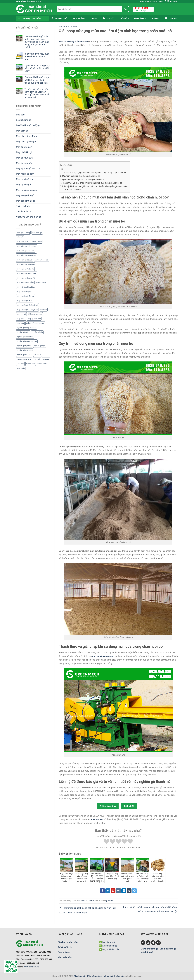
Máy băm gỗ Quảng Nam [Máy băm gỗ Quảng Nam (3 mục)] (27, 273)
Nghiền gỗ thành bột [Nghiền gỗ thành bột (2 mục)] (25, 337)
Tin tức (74, 27)
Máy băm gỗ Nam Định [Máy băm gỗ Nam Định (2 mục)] (26, 264)
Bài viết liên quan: (74, 190)
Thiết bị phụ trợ (24, 206)
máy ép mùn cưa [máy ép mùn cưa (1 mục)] (34, 319)
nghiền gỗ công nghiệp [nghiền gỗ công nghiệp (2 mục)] (35, 323)
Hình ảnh (140, 18)
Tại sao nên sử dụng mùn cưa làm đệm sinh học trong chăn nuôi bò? (94, 173)
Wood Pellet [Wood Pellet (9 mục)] (42, 364)
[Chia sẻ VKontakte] (118, 891)
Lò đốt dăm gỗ (24, 120)
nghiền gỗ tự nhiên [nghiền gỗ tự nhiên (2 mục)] (24, 346)
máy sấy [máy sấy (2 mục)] (44, 310)
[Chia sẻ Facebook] (102, 891)
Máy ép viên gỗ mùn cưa (28, 168)
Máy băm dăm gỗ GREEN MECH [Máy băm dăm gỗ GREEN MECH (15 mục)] (29, 242)
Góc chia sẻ (64, 27)
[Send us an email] (174, 1)
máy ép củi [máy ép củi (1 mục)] (21, 319)
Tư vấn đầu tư (65, 947)
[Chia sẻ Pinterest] (113, 891)
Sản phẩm (79, 18)
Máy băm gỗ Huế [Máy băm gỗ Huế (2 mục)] (41, 260)
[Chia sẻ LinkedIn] (124, 891)
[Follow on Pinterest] (153, 943)
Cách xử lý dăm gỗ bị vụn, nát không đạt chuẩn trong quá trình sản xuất (37, 80)
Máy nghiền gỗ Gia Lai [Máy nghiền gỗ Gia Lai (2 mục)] (26, 296)
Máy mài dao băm (25, 174)
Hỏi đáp (125, 18)
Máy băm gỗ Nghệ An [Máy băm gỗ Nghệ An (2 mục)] (25, 269)
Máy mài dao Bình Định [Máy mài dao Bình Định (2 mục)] (26, 287)
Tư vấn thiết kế (24, 211)
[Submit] (125, 9)
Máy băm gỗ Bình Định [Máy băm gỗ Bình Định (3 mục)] (26, 251)
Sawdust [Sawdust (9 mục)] (38, 355)
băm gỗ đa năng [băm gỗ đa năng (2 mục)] (23, 233)
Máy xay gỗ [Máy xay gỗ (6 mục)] (21, 314)
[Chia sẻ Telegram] (134, 891)
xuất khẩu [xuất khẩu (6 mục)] (21, 368)
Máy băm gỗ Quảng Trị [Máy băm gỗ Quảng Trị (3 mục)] (26, 278)
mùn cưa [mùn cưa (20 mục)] (20, 323)
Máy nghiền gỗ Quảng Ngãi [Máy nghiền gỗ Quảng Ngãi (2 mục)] (27, 305)
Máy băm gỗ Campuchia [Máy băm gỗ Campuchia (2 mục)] (26, 255)
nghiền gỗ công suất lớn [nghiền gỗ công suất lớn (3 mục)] (26, 328)
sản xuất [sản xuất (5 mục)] (37, 359)
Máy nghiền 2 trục (25, 179)
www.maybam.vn (31, 967)
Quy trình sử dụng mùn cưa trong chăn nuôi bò (84, 180)
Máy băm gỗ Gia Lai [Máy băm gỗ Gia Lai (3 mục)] (25, 260)
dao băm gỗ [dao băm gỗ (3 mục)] (37, 233)
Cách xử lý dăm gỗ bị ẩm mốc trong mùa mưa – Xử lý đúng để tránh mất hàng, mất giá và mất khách (37, 42)
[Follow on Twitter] (171, 1)
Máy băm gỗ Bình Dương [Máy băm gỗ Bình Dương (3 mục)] (27, 246)
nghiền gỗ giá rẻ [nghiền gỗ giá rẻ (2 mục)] (23, 332)
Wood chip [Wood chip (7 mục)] (31, 364)
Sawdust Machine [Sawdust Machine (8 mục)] (24, 359)
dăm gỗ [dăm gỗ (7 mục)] (20, 237)
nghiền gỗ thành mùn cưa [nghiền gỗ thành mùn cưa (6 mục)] (27, 341)
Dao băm (21, 115)
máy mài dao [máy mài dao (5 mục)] (41, 282)
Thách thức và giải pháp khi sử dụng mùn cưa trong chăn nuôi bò (92, 183)
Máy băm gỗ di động (26, 136)
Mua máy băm (65, 957)
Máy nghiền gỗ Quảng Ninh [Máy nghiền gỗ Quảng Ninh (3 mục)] (27, 310)
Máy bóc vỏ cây (24, 147)
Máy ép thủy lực (24, 163)
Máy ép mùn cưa (24, 158)
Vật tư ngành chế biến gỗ (29, 217)
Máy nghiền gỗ (24, 185)
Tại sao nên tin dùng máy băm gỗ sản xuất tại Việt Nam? (37, 68)
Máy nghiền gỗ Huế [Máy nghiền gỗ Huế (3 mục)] (24, 300)
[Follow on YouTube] (176, 1)
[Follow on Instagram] (168, 1)
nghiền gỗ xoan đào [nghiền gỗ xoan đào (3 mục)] (25, 350)
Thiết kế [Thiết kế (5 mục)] (46, 359)
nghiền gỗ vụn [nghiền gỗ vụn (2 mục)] (40, 346)
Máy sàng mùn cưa (26, 201)
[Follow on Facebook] (165, 1)
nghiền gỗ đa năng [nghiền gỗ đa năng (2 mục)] (24, 355)
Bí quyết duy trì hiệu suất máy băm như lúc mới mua (37, 56)
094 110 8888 (142, 8)
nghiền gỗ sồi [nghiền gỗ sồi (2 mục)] (37, 332)
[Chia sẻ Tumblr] (129, 891)
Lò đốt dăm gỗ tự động (28, 125)
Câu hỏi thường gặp (68, 942)
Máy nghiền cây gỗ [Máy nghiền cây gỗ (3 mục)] (24, 291)
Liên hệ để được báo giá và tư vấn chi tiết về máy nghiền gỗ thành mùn (95, 186)
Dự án (94, 18)
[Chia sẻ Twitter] (108, 891)
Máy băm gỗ (22, 131)
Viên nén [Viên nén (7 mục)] (20, 364)
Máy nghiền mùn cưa (27, 190)
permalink (110, 901)
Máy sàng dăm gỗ (25, 195)
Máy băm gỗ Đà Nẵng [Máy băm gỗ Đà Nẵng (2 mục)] (25, 282)
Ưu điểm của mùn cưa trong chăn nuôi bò (81, 176)
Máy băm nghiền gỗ (26, 142)
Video (156, 18)
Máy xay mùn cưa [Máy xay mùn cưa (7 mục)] (35, 314)
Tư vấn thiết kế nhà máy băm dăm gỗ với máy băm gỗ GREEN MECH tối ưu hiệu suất (37, 93)
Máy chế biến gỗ (24, 152)
